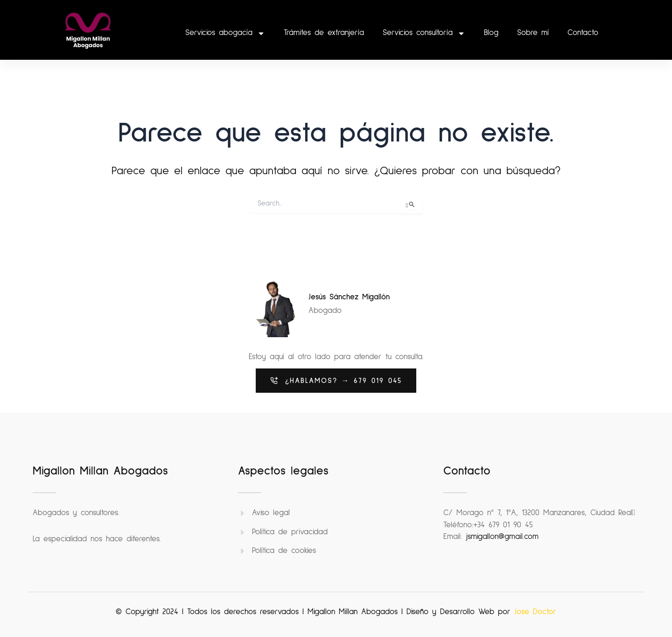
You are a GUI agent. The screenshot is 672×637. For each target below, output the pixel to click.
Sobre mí (533, 33)
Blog (491, 33)
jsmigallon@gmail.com (502, 537)
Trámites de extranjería (324, 33)
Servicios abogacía (225, 33)
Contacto (583, 33)
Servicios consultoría (424, 33)
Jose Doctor (535, 612)
